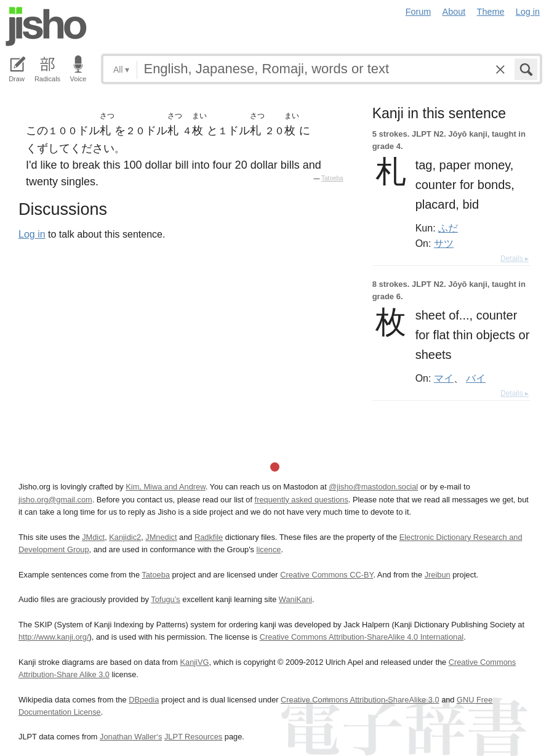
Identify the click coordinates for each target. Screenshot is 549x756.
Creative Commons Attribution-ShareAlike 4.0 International (362, 637)
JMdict (93, 537)
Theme (491, 12)
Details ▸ (515, 259)
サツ (444, 243)
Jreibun (438, 575)
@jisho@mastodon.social (373, 487)
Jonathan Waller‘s (131, 737)
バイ (476, 378)
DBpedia (144, 700)
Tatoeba (332, 178)
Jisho (46, 26)
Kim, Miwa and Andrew (165, 487)
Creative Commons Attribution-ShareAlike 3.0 (360, 700)
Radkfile (209, 537)
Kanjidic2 (125, 537)
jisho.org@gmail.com (55, 500)
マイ (444, 378)
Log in (528, 12)
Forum (419, 12)
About (454, 12)
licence (269, 549)
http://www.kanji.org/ (54, 637)
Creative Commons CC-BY (327, 575)
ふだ (448, 228)
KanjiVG (194, 662)
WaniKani (295, 599)
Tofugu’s (165, 599)
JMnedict (161, 537)
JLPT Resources (193, 737)
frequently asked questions (302, 500)
